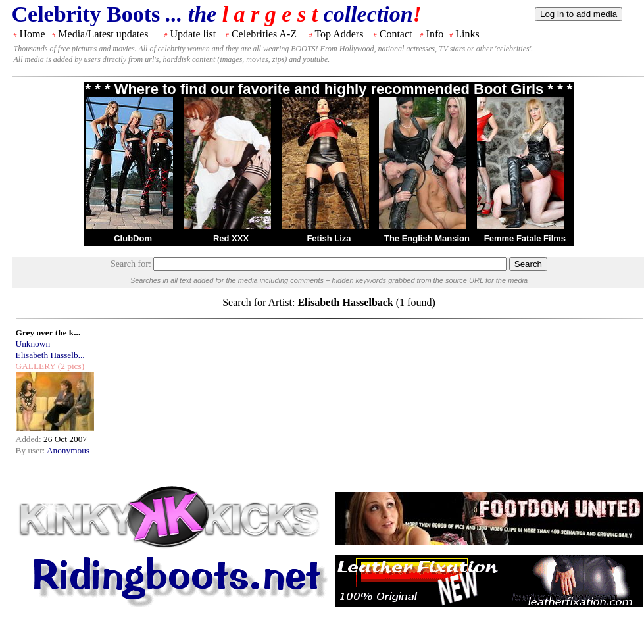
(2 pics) (70, 366)
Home (33, 34)
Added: (30, 439)
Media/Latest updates (103, 34)
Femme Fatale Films (525, 238)
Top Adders (339, 34)
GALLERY (36, 366)
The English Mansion (427, 238)
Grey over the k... (48, 333)
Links (467, 34)
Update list (193, 34)
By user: (31, 450)
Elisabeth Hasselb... (50, 355)
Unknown (33, 344)
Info (435, 34)
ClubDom (133, 238)
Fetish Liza (329, 238)
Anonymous (68, 450)
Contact (396, 34)
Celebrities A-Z (264, 34)
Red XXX (231, 238)
